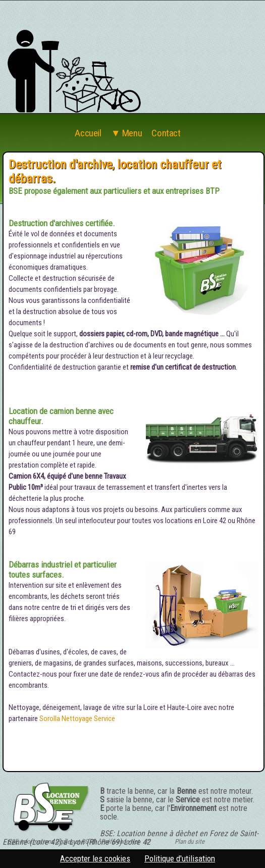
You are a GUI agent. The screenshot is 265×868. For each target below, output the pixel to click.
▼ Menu (127, 134)
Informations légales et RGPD (58, 841)
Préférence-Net (120, 841)
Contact (166, 134)
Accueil (88, 134)
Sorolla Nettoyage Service (77, 719)
